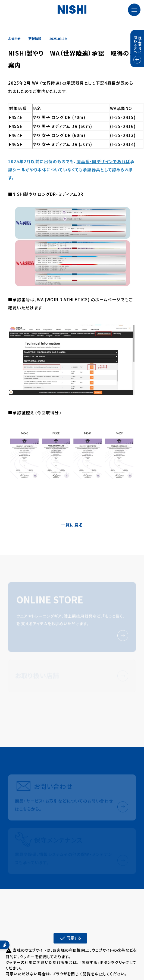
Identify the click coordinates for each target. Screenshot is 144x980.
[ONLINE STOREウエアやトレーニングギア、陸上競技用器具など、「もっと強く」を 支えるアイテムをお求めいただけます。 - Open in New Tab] (72, 618)
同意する (70, 938)
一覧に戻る (72, 525)
